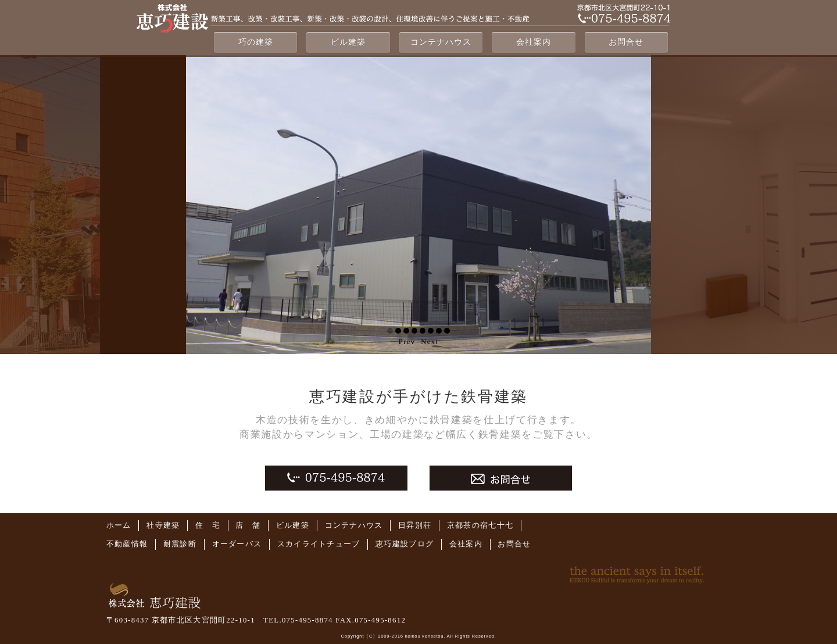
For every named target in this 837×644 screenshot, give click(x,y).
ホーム (119, 525)
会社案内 (534, 42)
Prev (407, 342)
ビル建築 (348, 42)
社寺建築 (163, 525)
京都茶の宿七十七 (480, 525)
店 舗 (248, 525)
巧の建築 (256, 42)
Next (430, 342)
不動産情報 (127, 544)
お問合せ (626, 42)
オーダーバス (237, 544)
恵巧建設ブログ (405, 544)
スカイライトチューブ (319, 544)
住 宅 (208, 525)
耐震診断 (180, 544)
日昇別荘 (415, 525)
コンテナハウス (441, 42)
